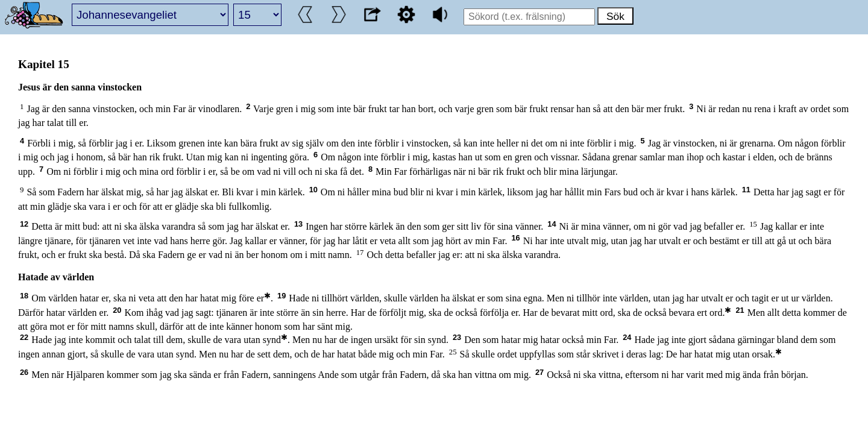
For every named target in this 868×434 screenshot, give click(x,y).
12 (24, 224)
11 (746, 190)
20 (117, 310)
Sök (615, 16)
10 (313, 190)
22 (24, 337)
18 (24, 296)
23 (457, 337)
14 (552, 224)
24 (627, 337)
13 (298, 224)
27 (539, 372)
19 (281, 296)
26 (24, 372)
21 (740, 310)
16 (515, 238)
